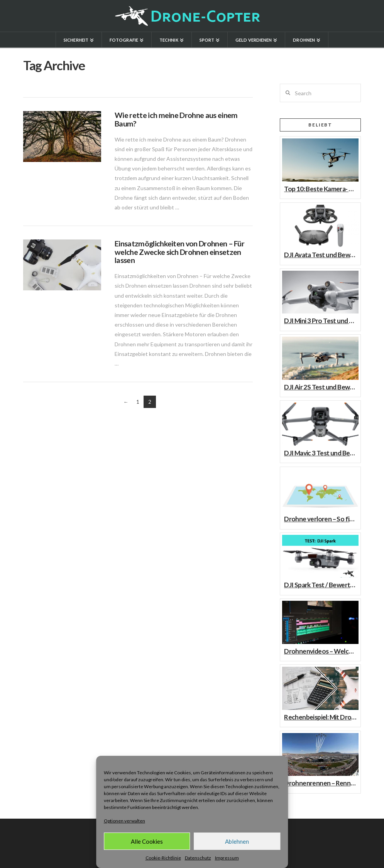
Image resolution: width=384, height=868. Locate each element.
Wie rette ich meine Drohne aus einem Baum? (176, 119)
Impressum (227, 858)
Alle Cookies (147, 841)
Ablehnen (237, 841)
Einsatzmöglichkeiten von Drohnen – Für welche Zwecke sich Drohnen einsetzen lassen (179, 252)
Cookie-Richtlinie (163, 858)
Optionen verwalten (124, 821)
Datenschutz (198, 858)
